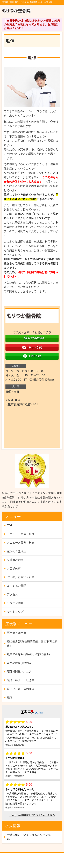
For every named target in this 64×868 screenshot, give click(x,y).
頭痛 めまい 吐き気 (21, 680)
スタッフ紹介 (15, 603)
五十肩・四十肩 (17, 633)
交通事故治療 (15, 560)
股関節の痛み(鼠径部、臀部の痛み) (28, 654)
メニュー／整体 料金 (21, 534)
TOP (10, 525)
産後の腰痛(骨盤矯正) (20, 663)
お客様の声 (14, 569)
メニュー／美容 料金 (21, 543)
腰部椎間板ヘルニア (19, 672)
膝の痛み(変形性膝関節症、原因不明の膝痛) (32, 644)
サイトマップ (15, 612)
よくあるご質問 (17, 586)
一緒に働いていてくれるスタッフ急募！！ (29, 837)
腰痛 (10, 697)
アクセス (12, 594)
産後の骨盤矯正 (17, 551)
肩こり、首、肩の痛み (21, 689)
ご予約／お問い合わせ (21, 577)
